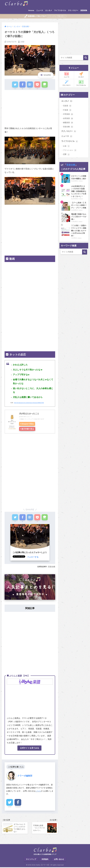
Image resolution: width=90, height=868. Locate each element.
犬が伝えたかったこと (29, 414)
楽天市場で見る (28, 429)
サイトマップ (31, 860)
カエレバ (29, 417)
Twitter (10, 807)
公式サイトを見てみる (29, 749)
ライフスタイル (60, 10)
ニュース (40, 10)
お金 (66, 146)
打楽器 (67, 110)
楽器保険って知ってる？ (35, 16)
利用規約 (45, 860)
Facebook (18, 807)
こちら (38, 792)
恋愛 (66, 155)
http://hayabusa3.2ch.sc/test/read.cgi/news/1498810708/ (29, 403)
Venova (31, 10)
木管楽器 (68, 114)
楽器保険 (84, 10)
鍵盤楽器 (68, 123)
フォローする (33, 558)
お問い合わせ (59, 860)
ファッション (70, 150)
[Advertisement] (30, 109)
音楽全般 (52, 567)
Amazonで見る (28, 424)
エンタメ (49, 10)
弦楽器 (67, 106)
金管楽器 (68, 118)
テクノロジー (73, 10)
